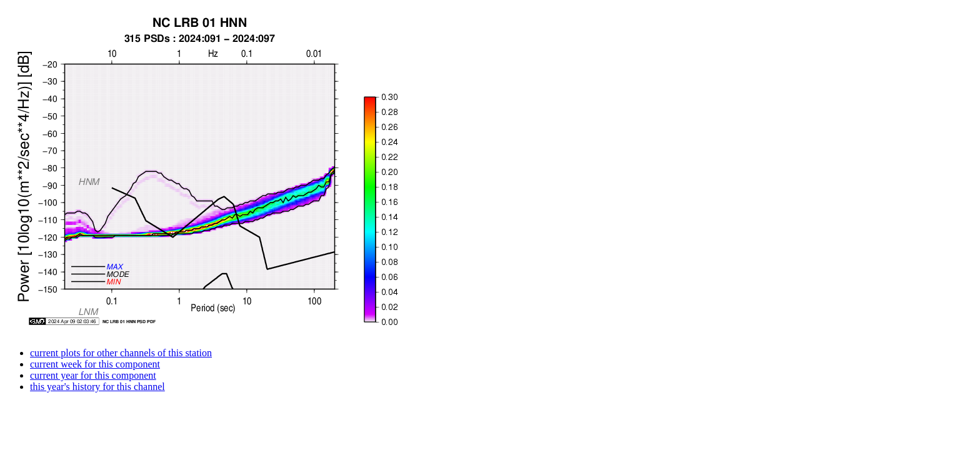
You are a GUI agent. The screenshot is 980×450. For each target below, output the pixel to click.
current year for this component (93, 375)
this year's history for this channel (97, 387)
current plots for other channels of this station (121, 353)
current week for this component (95, 364)
